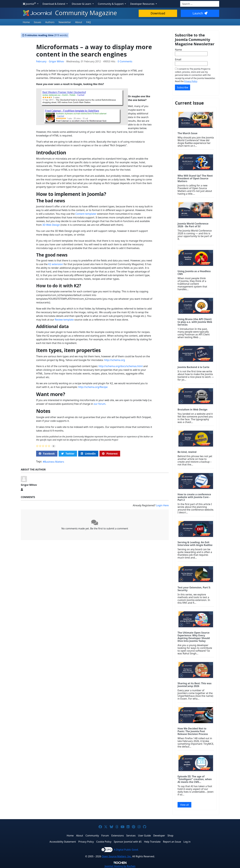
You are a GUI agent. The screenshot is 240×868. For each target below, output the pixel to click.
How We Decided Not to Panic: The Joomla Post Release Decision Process (193, 731)
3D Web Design (51, 225)
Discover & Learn (82, 4)
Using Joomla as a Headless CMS (194, 273)
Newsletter (65, 22)
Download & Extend (54, 4)
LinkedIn (88, 454)
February (41, 61)
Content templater (86, 214)
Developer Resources (142, 4)
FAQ (88, 22)
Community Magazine (70, 13)
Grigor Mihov (56, 61)
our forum (100, 404)
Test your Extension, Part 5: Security (194, 589)
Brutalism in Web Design (192, 409)
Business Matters (54, 462)
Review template (64, 320)
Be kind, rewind (187, 452)
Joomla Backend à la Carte (193, 367)
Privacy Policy (191, 81)
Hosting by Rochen (120, 866)
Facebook (47, 454)
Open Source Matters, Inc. (117, 856)
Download (158, 13)
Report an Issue (172, 842)
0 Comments (125, 61)
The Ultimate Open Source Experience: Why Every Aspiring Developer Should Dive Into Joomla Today (194, 637)
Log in (187, 842)
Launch (200, 13)
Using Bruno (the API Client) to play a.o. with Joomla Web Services (195, 322)
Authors (50, 22)
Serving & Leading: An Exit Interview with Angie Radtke (195, 544)
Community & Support (111, 4)
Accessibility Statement (63, 842)
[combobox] (200, 4)
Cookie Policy (104, 842)
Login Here (162, 505)
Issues (38, 22)
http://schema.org (115, 360)
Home (26, 22)
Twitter (68, 454)
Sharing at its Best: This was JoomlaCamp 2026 (195, 685)
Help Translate (152, 842)
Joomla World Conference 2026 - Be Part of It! (193, 225)
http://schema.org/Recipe (93, 387)
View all (184, 805)
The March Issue (187, 133)
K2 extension (56, 264)
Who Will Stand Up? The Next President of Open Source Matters (195, 178)
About (79, 22)
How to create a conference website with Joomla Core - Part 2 (194, 497)
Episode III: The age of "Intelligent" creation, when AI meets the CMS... (195, 779)
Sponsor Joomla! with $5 (128, 842)
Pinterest (110, 454)
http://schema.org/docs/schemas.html (121, 366)
